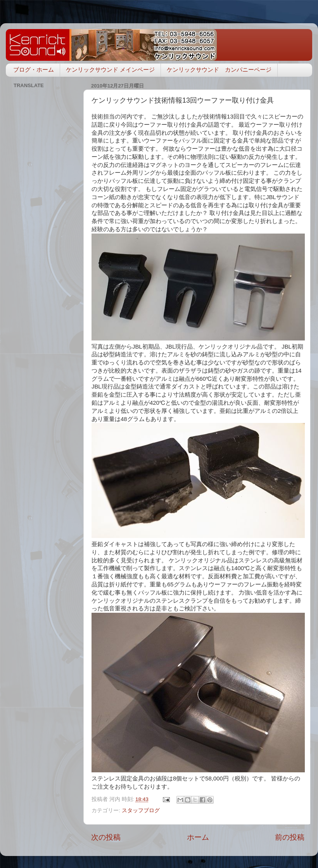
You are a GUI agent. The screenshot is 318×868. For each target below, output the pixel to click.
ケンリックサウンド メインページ (110, 70)
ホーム (198, 837)
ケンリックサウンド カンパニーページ (219, 70)
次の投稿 (106, 837)
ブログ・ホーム (34, 70)
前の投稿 (290, 837)
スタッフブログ (141, 810)
